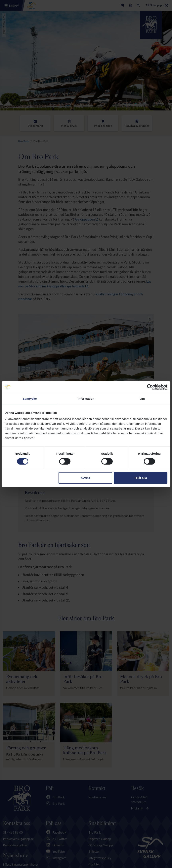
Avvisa (85, 478)
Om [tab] (142, 399)
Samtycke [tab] (30, 399)
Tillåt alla (141, 478)
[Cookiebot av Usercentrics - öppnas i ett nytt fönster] (150, 387)
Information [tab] (86, 399)
